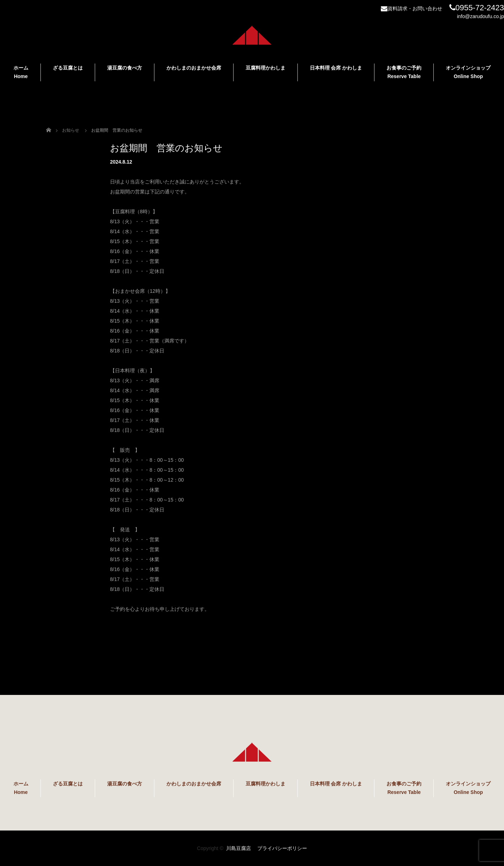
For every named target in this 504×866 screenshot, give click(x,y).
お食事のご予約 (404, 72)
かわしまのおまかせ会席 (194, 68)
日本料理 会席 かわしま (336, 68)
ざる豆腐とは (68, 68)
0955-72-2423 (477, 8)
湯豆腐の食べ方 (125, 68)
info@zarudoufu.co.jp (480, 16)
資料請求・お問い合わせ (412, 9)
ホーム (21, 72)
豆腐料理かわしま (265, 68)
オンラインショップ (468, 72)
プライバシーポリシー (282, 848)
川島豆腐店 (239, 848)
